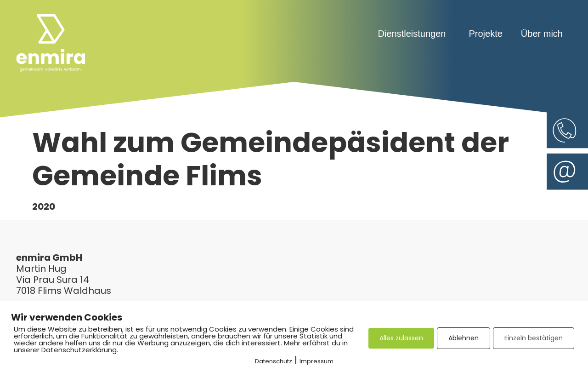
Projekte (485, 34)
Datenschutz (274, 361)
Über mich (542, 34)
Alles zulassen (401, 338)
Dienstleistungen (414, 34)
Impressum (317, 361)
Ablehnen (464, 338)
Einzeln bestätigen (534, 338)
